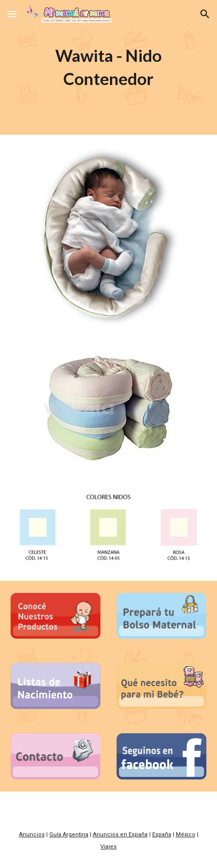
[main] (108, 67)
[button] (12, 14)
